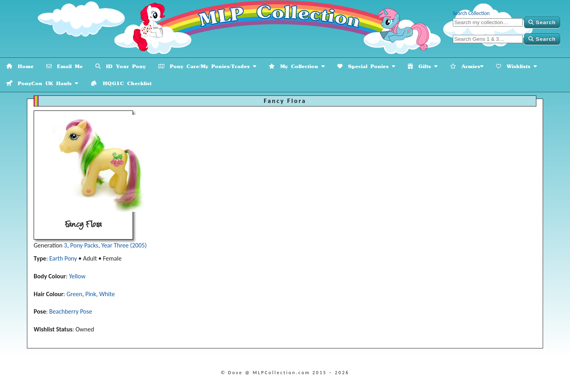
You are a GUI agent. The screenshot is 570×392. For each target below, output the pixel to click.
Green (74, 294)
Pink (91, 294)
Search (542, 22)
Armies (467, 66)
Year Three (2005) (124, 245)
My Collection (297, 66)
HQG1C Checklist (121, 83)
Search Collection (471, 13)
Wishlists (516, 66)
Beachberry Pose (71, 311)
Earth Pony (63, 258)
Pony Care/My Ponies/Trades (207, 66)
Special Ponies (366, 66)
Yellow (77, 276)
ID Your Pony (121, 66)
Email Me (65, 66)
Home (20, 66)
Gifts (423, 66)
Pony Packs (84, 245)
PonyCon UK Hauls (42, 83)
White (107, 294)
